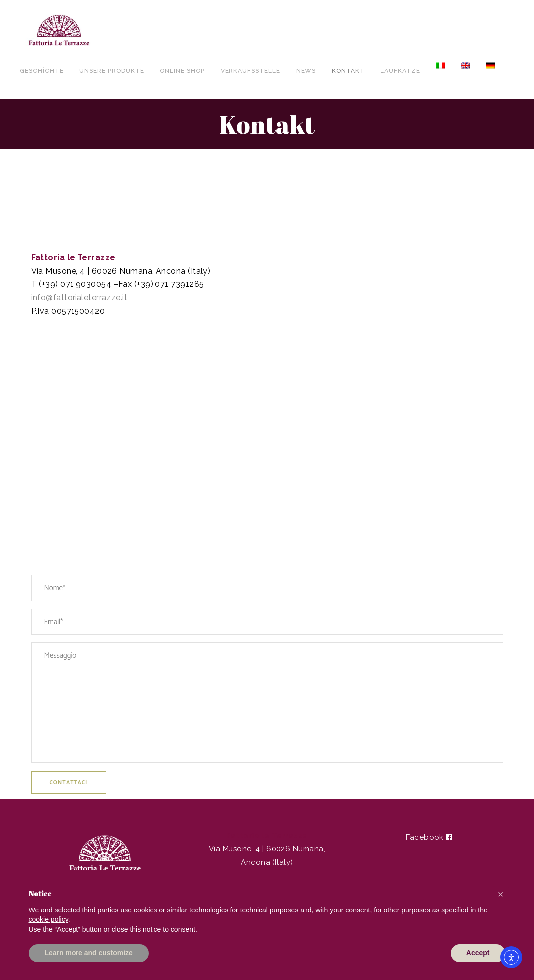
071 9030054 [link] (86, 284)
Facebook (429, 837)
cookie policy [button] (48, 919)
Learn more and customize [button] (89, 953)
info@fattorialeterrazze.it (79, 298)
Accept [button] (478, 953)
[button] (501, 894)
